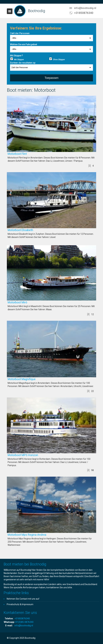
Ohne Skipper (59, 60)
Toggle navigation (10, 11)
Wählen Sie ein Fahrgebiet (24, 44)
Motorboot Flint (27, 154)
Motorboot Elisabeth (30, 230)
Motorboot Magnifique (31, 379)
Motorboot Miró (27, 302)
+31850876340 (84, 13)
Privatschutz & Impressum (20, 604)
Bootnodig (37, 11)
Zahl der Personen (20, 33)
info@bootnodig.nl (85, 8)
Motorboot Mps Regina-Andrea (37, 535)
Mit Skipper (19, 60)
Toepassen (51, 78)
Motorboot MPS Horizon (32, 455)
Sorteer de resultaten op (23, 63)
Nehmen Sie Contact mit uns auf (23, 599)
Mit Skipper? (17, 56)
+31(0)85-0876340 (24, 622)
